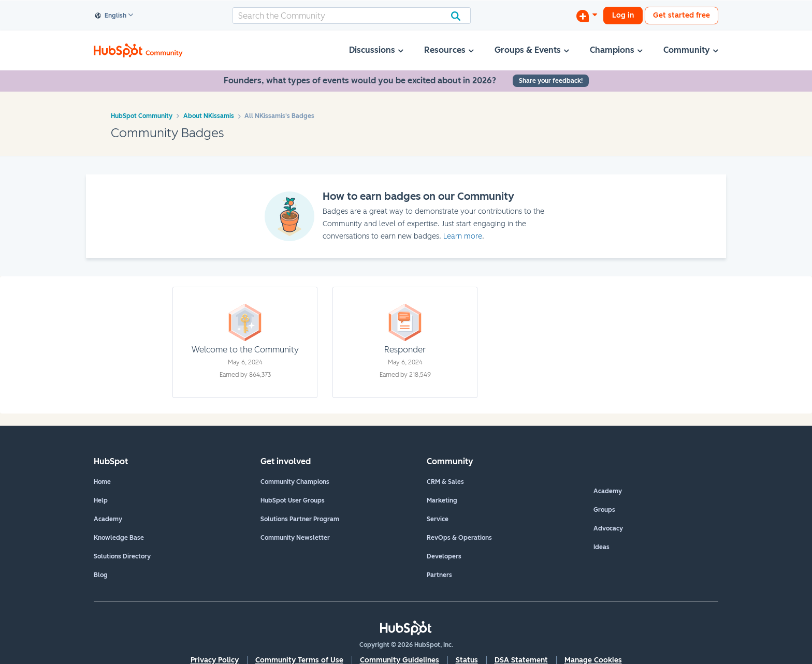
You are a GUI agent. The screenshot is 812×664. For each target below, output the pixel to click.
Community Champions (295, 482)
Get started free (682, 15)
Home (102, 482)
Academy (108, 519)
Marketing (442, 500)
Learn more (463, 236)
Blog (101, 575)
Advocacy (608, 528)
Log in (623, 15)
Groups (604, 510)
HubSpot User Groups (293, 500)
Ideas (601, 547)
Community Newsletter (295, 538)
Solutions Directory (122, 556)
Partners (439, 575)
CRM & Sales (445, 482)
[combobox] (352, 16)
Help (101, 500)
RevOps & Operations (459, 538)
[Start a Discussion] (587, 16)
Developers (444, 556)
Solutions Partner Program (300, 519)
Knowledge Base (119, 538)
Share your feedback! (551, 81)
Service (438, 519)
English (111, 16)
